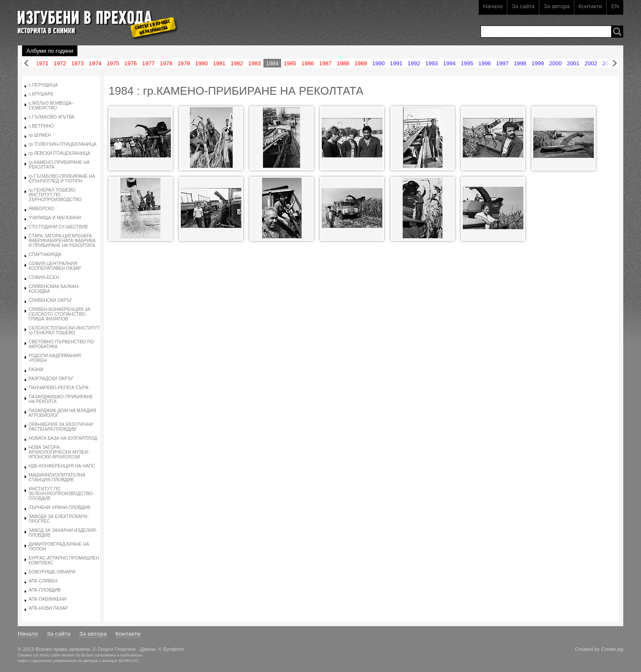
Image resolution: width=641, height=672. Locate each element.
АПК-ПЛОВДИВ (45, 590)
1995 (467, 63)
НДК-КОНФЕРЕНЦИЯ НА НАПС (62, 466)
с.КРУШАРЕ (41, 94)
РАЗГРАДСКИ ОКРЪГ (51, 379)
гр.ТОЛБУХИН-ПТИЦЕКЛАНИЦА (62, 144)
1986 (308, 63)
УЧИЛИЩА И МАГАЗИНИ (55, 218)
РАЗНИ (36, 370)
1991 (396, 63)
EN (615, 6)
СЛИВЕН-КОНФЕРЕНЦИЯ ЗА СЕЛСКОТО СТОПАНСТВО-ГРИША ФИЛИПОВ (59, 314)
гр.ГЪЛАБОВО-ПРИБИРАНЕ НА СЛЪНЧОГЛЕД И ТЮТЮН (62, 179)
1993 (431, 63)
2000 (556, 63)
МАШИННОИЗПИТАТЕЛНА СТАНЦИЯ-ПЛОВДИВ (57, 477)
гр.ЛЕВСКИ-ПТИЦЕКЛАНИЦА (59, 153)
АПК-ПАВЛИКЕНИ (47, 599)
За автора (557, 6)
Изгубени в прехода (94, 19)
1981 (219, 63)
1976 (131, 63)
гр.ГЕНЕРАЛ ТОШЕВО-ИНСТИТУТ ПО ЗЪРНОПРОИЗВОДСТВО (55, 195)
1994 (449, 63)
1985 (290, 63)
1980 (201, 63)
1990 (379, 63)
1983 (255, 63)
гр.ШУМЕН (40, 135)
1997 (502, 63)
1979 (184, 63)
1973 (78, 63)
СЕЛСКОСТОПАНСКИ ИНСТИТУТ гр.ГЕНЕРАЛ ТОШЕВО (64, 330)
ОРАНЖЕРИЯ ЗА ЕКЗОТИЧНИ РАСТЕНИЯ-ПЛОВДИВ (61, 427)
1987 (325, 63)
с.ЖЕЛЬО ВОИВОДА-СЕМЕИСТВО (51, 106)
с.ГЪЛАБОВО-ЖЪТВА (52, 117)
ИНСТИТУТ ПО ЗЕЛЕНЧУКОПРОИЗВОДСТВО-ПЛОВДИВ (61, 494)
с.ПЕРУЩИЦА (43, 85)
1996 (485, 63)
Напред (615, 63)
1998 (520, 63)
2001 (573, 63)
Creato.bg (612, 649)
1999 (538, 63)
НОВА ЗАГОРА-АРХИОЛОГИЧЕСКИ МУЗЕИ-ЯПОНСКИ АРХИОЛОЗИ (59, 452)
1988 (343, 63)
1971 (42, 63)
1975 (113, 63)
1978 (166, 63)
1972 (60, 63)
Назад (26, 63)
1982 (237, 63)
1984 (272, 63)
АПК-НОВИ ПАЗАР (48, 608)
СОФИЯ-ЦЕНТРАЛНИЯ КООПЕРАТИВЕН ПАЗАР (55, 266)
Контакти (590, 6)
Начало (493, 6)
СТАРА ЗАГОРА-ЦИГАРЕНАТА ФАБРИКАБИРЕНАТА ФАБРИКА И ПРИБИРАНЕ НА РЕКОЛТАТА (62, 241)
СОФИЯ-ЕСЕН (44, 277)
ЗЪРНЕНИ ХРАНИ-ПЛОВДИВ (59, 507)
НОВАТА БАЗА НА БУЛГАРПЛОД (63, 438)
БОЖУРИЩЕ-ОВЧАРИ (52, 572)
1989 (361, 63)
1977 (149, 63)
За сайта (523, 6)
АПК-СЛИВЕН (43, 581)
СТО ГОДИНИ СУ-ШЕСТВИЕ (58, 227)
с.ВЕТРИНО (41, 126)
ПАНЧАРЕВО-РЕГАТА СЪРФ (59, 388)
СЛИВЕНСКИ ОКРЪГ (51, 300)
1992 (414, 63)
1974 (95, 63)
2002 (591, 63)
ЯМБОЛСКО (41, 209)
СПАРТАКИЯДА (45, 254)
